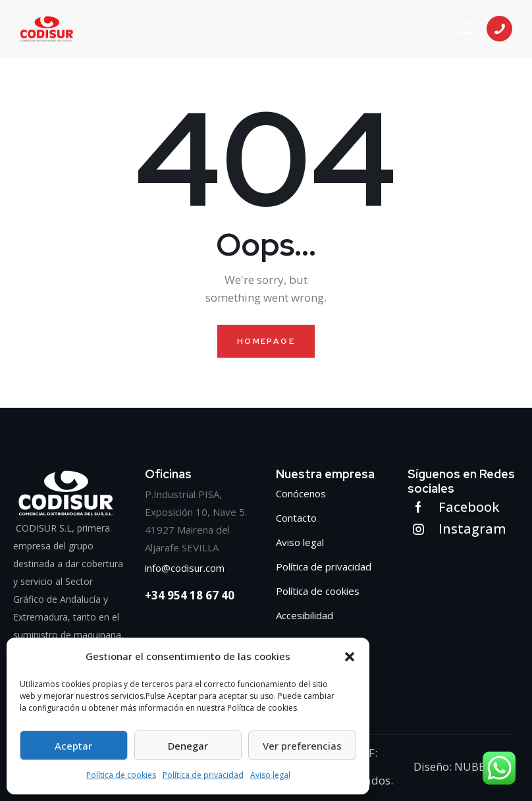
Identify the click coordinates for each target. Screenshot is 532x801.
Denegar (188, 746)
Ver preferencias (302, 746)
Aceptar (73, 746)
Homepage (266, 341)
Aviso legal (270, 775)
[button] (350, 657)
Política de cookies (121, 775)
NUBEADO (480, 766)
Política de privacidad (203, 775)
